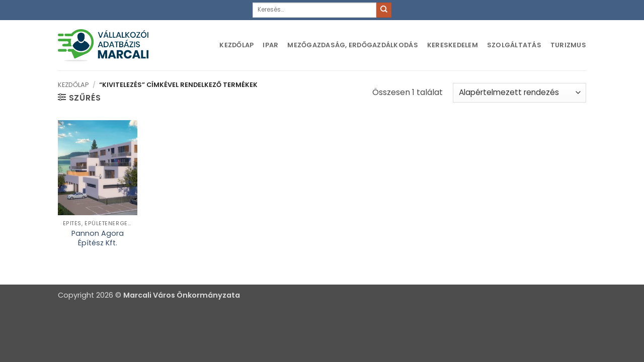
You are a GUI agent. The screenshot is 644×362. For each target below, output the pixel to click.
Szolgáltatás (514, 45)
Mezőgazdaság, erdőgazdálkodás (352, 45)
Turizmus (568, 45)
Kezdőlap (236, 45)
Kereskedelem (453, 45)
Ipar (270, 45)
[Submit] (384, 10)
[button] (79, 98)
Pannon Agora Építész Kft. (98, 238)
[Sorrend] (519, 93)
